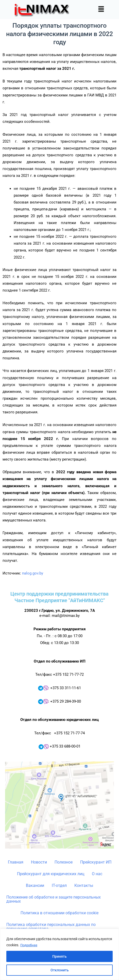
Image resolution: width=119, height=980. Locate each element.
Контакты (84, 885)
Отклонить (60, 970)
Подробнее (29, 945)
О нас (97, 874)
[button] (101, 9)
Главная (16, 862)
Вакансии (35, 885)
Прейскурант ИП (96, 862)
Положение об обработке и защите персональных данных (54, 899)
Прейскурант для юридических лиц (51, 874)
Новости (39, 862)
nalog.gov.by (33, 573)
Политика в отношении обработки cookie (59, 913)
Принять (59, 956)
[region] (59, 954)
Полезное (64, 862)
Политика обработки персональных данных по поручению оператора (51, 927)
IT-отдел (59, 885)
